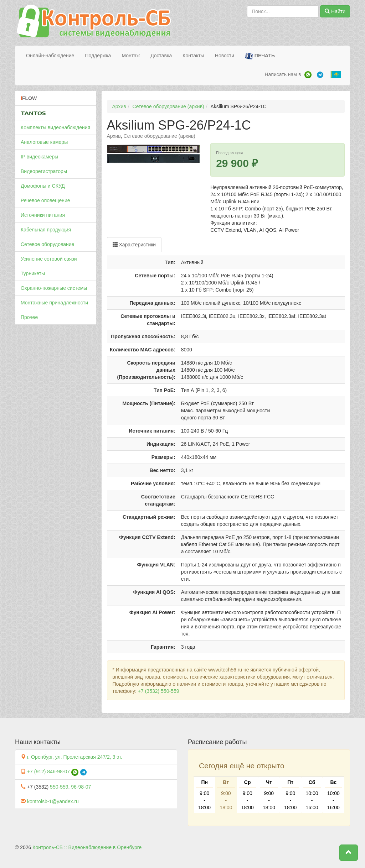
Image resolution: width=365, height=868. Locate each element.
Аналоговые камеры (44, 142)
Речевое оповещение (45, 200)
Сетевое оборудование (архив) (168, 106)
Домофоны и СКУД (43, 186)
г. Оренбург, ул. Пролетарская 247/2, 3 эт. (75, 757)
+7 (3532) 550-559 (159, 691)
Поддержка (98, 56)
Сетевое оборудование (47, 244)
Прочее (29, 317)
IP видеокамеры (39, 157)
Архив (119, 106)
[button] (349, 853)
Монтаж (131, 56)
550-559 (59, 787)
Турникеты (33, 273)
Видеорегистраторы (44, 171)
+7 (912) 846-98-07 (48, 772)
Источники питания (43, 215)
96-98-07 (81, 787)
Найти (335, 11)
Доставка (161, 56)
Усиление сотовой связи (49, 259)
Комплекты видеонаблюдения (55, 127)
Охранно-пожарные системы (54, 288)
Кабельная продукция (46, 230)
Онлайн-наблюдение (50, 56)
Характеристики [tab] (134, 245)
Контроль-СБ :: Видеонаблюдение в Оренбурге (87, 847)
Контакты (193, 56)
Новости (225, 56)
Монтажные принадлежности (54, 303)
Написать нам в (283, 74)
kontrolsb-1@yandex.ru (53, 801)
